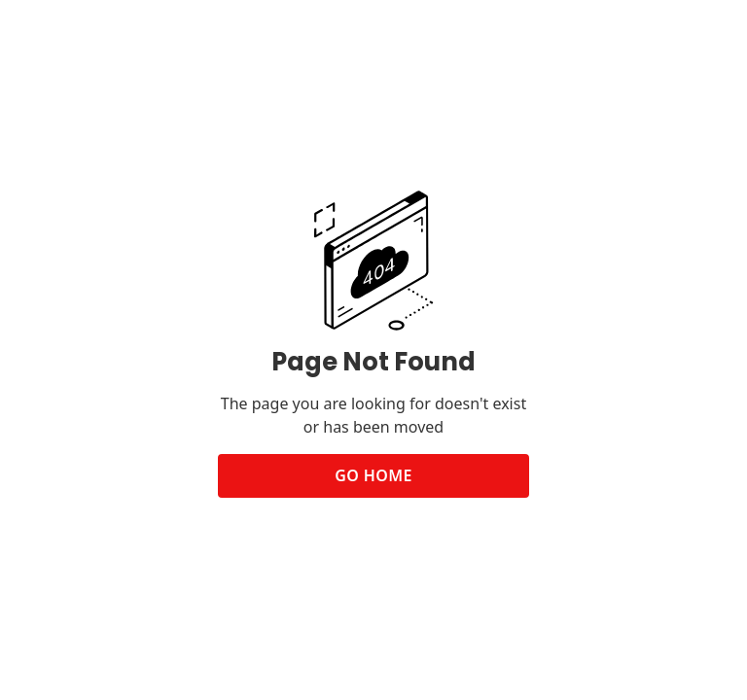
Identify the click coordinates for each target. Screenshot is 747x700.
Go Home (373, 475)
